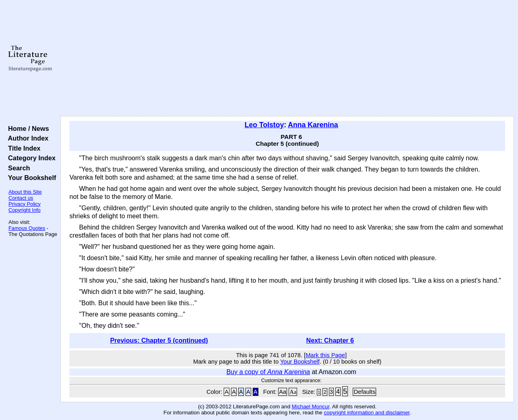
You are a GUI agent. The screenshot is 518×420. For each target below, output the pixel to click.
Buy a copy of (268, 372)
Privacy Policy (25, 204)
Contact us (21, 198)
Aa (283, 392)
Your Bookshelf (30, 178)
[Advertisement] (287, 58)
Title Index (22, 148)
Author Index (26, 138)
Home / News (27, 128)
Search (17, 168)
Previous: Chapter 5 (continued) (159, 340)
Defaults (364, 392)
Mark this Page (325, 355)
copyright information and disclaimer (367, 413)
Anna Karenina (313, 125)
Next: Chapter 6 (330, 340)
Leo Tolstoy (264, 125)
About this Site (25, 192)
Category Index (30, 158)
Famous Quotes (27, 228)
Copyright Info (25, 210)
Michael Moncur (311, 407)
